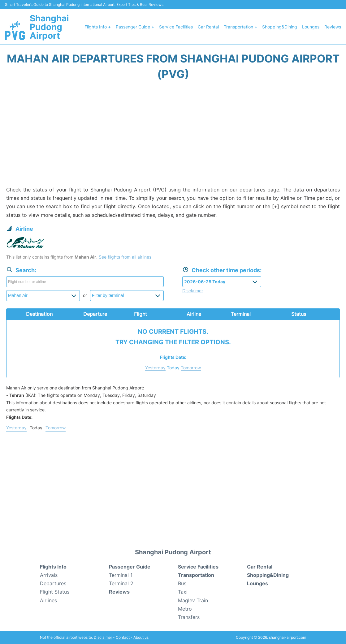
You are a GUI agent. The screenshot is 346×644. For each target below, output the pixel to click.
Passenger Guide (130, 567)
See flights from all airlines (125, 257)
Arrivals (49, 575)
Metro (185, 609)
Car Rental (208, 27)
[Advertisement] (173, 136)
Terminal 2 (121, 583)
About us (141, 637)
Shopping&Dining (280, 27)
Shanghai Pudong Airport (49, 27)
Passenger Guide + (135, 27)
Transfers (189, 617)
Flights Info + (98, 27)
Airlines (48, 600)
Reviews (333, 27)
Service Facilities (176, 27)
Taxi (183, 592)
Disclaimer (103, 637)
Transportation (196, 575)
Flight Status (55, 592)
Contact (123, 637)
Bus (182, 583)
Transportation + (240, 27)
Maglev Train (193, 600)
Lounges (311, 27)
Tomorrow (191, 368)
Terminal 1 (121, 575)
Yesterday (155, 368)
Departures (53, 583)
